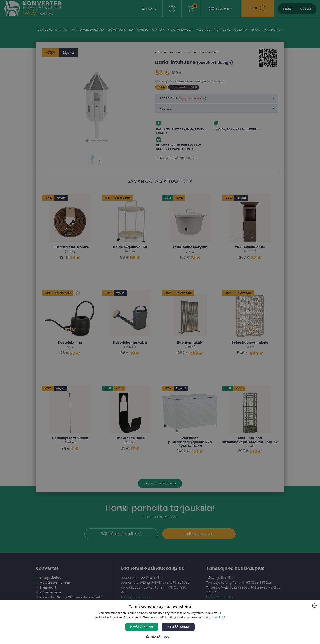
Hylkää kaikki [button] (178, 627)
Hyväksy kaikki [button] (142, 627)
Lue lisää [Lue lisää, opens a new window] (219, 617)
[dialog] (160, 322)
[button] (160, 637)
